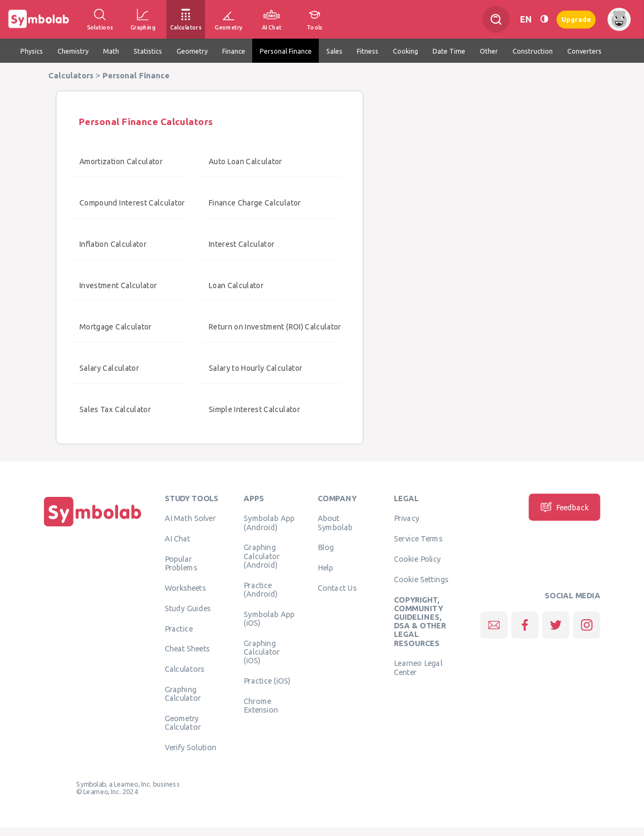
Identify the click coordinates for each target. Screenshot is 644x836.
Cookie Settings (421, 579)
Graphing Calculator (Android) (262, 556)
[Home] (93, 526)
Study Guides (188, 608)
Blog (326, 547)
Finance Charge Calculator (255, 203)
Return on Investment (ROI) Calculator (275, 327)
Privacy (407, 518)
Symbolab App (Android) (269, 523)
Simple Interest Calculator (254, 409)
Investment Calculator (118, 285)
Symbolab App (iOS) (269, 618)
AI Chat (178, 539)
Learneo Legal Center (418, 668)
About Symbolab (335, 523)
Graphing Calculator (183, 694)
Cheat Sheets (188, 649)
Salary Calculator (109, 368)
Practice (179, 628)
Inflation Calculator (113, 244)
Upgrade (576, 19)
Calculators (185, 669)
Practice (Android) (261, 589)
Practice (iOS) (267, 680)
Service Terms (418, 539)
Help (325, 568)
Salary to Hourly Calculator (255, 368)
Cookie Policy (417, 559)
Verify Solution (191, 747)
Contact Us (337, 588)
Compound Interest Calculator (132, 203)
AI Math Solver (190, 518)
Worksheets (185, 588)
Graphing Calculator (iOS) (262, 652)
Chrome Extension (261, 705)
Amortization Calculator (121, 162)
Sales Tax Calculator (115, 409)
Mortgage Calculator (116, 327)
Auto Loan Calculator (246, 162)
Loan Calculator (236, 285)
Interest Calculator (242, 244)
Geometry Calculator (183, 723)
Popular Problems (181, 563)
